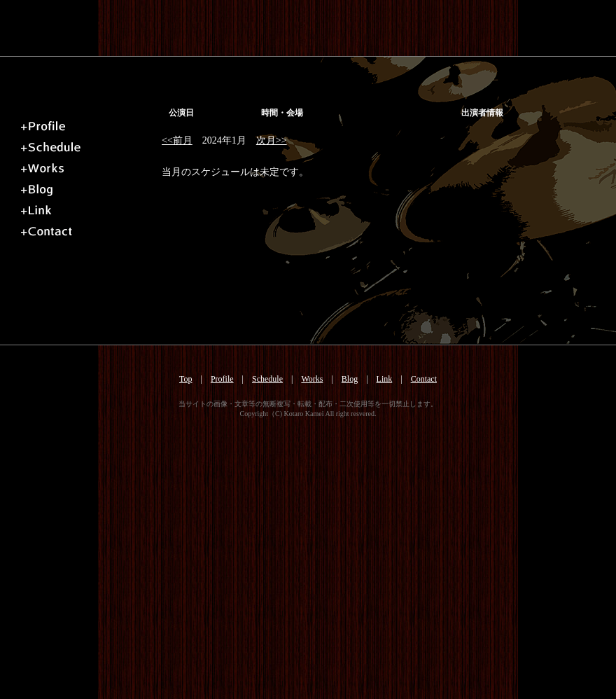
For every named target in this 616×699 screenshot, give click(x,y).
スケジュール (87, 144)
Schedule (267, 379)
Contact (424, 379)
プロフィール (87, 123)
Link (385, 379)
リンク (87, 207)
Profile (222, 379)
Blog (350, 379)
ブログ (87, 186)
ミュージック (87, 165)
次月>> (272, 140)
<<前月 (177, 140)
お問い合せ (87, 228)
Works (312, 379)
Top (186, 379)
